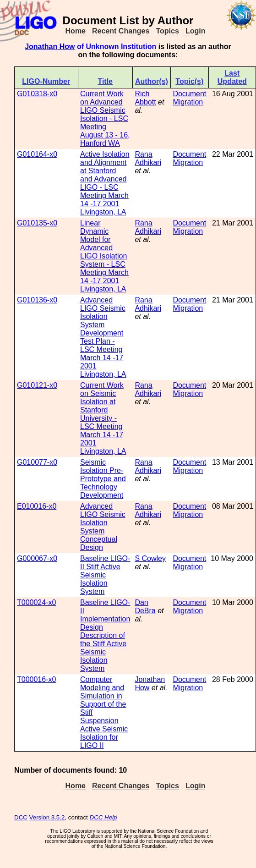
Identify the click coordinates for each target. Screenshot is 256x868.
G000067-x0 (37, 558)
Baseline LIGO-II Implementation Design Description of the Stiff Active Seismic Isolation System (105, 635)
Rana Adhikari (148, 158)
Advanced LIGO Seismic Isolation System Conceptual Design (103, 527)
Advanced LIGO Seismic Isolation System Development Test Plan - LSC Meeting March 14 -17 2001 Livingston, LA (103, 337)
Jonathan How (50, 47)
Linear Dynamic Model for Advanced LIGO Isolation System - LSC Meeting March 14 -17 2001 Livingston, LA (104, 256)
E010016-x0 (37, 506)
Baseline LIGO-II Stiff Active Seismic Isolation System (105, 575)
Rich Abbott (145, 98)
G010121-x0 (37, 385)
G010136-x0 (37, 300)
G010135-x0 (37, 223)
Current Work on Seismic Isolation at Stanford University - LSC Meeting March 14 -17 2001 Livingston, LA (103, 418)
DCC (21, 817)
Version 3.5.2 (47, 817)
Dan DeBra (145, 607)
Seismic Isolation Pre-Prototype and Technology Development (103, 479)
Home (76, 31)
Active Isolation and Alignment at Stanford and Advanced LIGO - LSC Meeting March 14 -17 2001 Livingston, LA (105, 183)
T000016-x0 (36, 679)
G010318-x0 (37, 94)
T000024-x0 (36, 602)
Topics (167, 31)
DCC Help (103, 817)
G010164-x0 (37, 154)
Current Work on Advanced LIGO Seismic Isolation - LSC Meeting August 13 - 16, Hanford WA (105, 118)
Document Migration (189, 98)
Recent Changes (121, 31)
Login (196, 31)
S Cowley (150, 558)
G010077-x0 (37, 462)
